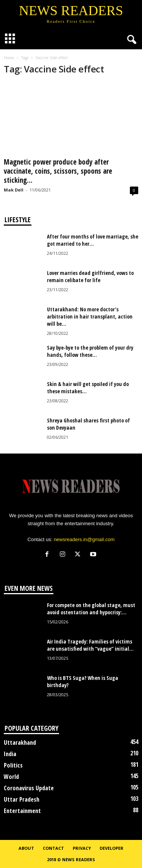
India (10, 754)
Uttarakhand (20, 742)
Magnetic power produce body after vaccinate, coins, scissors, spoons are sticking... (58, 171)
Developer (112, 848)
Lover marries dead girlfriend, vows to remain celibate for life (90, 276)
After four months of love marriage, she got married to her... (93, 240)
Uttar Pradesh (22, 799)
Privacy (82, 848)
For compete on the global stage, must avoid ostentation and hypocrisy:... (91, 609)
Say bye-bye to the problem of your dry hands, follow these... (90, 351)
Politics (13, 765)
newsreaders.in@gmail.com (84, 539)
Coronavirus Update (29, 788)
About (26, 848)
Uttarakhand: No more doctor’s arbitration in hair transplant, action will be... (90, 316)
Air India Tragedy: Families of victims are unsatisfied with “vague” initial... (90, 645)
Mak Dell (14, 190)
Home (9, 58)
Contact (53, 848)
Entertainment (22, 811)
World (11, 777)
